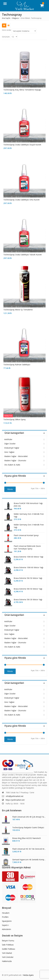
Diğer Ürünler (10, 444)
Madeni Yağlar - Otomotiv (15, 460)
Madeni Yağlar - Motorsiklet (16, 456)
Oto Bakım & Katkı (12, 465)
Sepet (4, 925)
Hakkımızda (7, 961)
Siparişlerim (7, 921)
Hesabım (6, 913)
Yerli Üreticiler (8, 957)
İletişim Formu (8, 941)
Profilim (5, 917)
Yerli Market (7, 953)
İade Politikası (8, 945)
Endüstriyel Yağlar (12, 448)
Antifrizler (8, 439)
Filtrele (10, 489)
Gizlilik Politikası (8, 949)
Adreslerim (6, 929)
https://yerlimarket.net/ (15, 800)
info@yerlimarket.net (15, 796)
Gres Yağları (9, 452)
